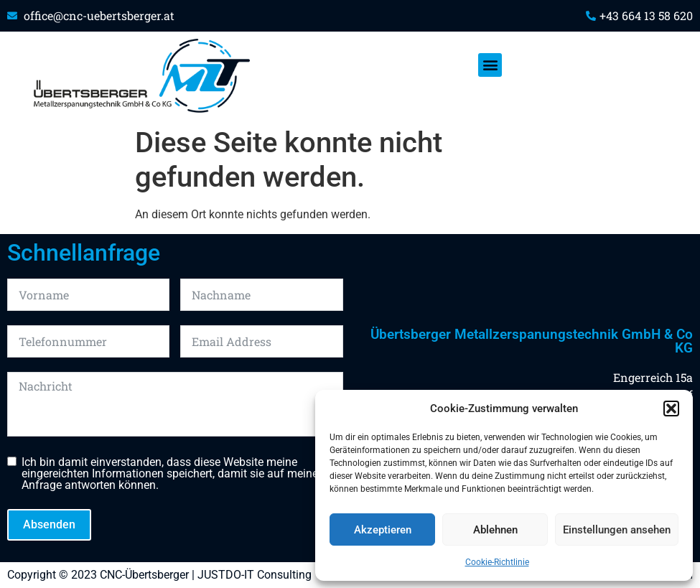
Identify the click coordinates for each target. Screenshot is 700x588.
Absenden (49, 524)
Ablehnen (495, 530)
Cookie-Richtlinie (497, 562)
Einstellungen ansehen (617, 530)
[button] (671, 409)
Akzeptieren (383, 530)
